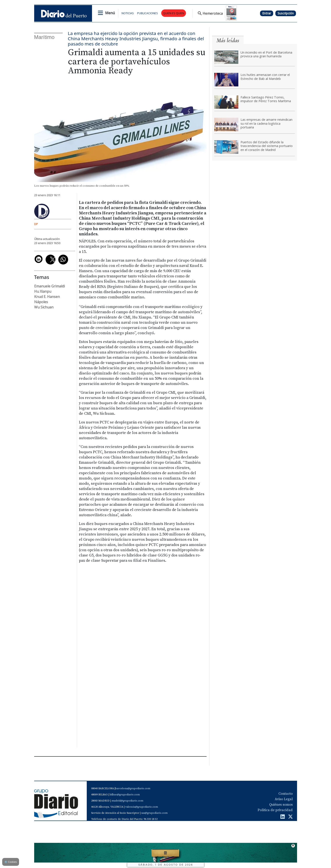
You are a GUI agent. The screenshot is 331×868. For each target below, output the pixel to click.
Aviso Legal (284, 799)
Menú (110, 13)
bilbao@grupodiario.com (125, 795)
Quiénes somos (281, 805)
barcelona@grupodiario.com (133, 788)
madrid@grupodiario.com (127, 801)
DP (36, 224)
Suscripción (286, 13)
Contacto (286, 794)
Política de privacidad (275, 810)
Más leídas (228, 40)
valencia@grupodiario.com (142, 807)
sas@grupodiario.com (154, 813)
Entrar (267, 13)
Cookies (11, 862)
